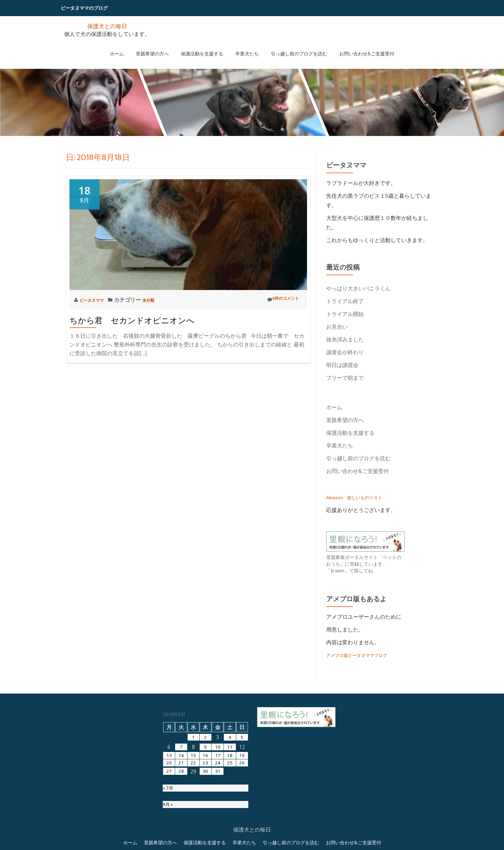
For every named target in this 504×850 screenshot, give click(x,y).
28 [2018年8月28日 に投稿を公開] (181, 843)
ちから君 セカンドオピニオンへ (132, 320)
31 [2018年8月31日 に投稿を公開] (218, 843)
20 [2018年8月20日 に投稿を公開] (169, 834)
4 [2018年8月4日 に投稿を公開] (230, 804)
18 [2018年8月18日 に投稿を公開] (230, 824)
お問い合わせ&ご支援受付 (350, 47)
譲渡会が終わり (345, 352)
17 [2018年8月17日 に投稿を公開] (218, 824)
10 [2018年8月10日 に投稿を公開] (218, 814)
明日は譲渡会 (342, 365)
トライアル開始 (345, 314)
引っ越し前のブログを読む (289, 47)
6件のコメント (278, 300)
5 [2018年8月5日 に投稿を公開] (242, 804)
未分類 (159, 300)
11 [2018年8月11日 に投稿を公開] (230, 814)
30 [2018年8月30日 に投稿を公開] (205, 843)
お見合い (340, 327)
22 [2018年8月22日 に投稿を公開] (193, 834)
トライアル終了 (345, 301)
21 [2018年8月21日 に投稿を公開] (181, 834)
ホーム (134, 47)
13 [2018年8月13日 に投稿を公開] (169, 824)
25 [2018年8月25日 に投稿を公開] (230, 834)
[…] (143, 353)
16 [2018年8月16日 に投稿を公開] (205, 824)
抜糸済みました (345, 339)
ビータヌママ (96, 300)
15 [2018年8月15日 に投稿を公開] (193, 824)
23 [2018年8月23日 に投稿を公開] (205, 834)
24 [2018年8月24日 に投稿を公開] (218, 834)
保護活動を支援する (205, 47)
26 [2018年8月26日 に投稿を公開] (242, 834)
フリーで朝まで (345, 378)
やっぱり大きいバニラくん (358, 288)
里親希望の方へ (162, 47)
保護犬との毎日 (107, 25)
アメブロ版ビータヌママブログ (364, 655)
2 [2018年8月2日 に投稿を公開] (206, 804)
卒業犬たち (244, 47)
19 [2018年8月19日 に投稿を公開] (242, 824)
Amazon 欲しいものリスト (361, 497)
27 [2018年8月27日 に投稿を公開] (169, 843)
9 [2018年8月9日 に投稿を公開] (206, 814)
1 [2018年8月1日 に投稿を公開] (193, 804)
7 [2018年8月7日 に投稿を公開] (181, 814)
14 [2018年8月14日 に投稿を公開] (181, 824)
